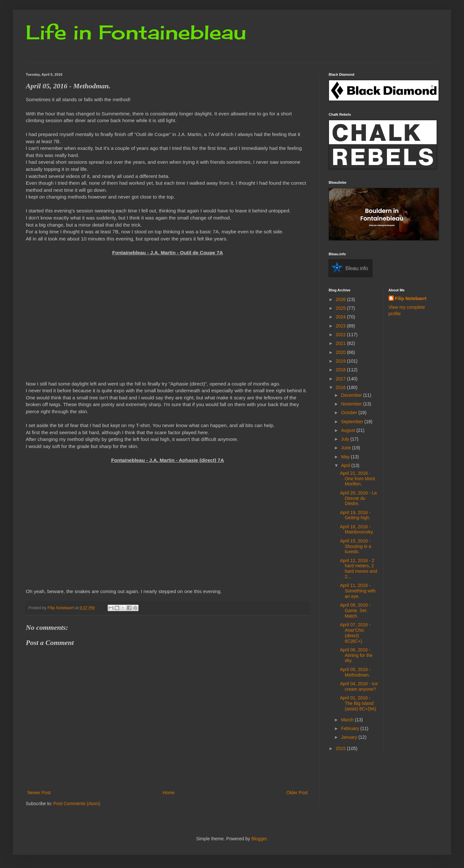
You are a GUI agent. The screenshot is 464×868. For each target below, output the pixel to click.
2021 (341, 343)
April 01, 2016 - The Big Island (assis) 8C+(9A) (358, 703)
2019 (341, 361)
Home (168, 793)
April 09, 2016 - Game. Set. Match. (355, 610)
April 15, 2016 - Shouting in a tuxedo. (356, 546)
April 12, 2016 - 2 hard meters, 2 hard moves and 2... (358, 569)
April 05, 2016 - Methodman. (355, 672)
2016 (341, 387)
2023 (341, 326)
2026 (341, 299)
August (348, 430)
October (350, 413)
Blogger (259, 839)
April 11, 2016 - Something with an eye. (358, 591)
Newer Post (39, 793)
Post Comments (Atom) (77, 804)
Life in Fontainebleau (136, 32)
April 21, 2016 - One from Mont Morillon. (357, 479)
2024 (341, 317)
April (346, 465)
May (346, 457)
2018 (341, 370)
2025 (341, 308)
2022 (341, 335)
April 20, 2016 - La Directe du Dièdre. (358, 498)
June (346, 448)
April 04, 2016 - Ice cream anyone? (359, 686)
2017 (341, 379)
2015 (341, 748)
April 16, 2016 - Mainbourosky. (357, 529)
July (346, 439)
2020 (341, 352)
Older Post (297, 793)
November (352, 404)
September (353, 422)
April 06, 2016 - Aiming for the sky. (356, 655)
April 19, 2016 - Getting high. (355, 515)
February (351, 728)
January (350, 737)
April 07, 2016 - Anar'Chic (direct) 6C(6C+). (355, 633)
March (348, 720)
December (352, 395)
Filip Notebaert (411, 298)
